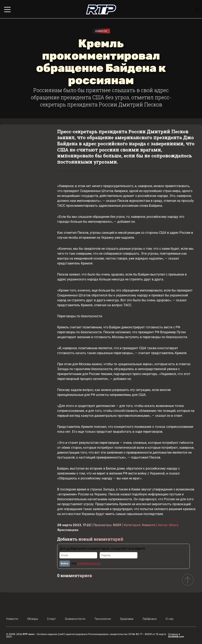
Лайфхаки (150, 619)
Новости (101, 31)
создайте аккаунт (89, 563)
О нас (170, 619)
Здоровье (127, 619)
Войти (65, 564)
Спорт (51, 619)
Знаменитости (75, 619)
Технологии (103, 619)
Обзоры (33, 619)
